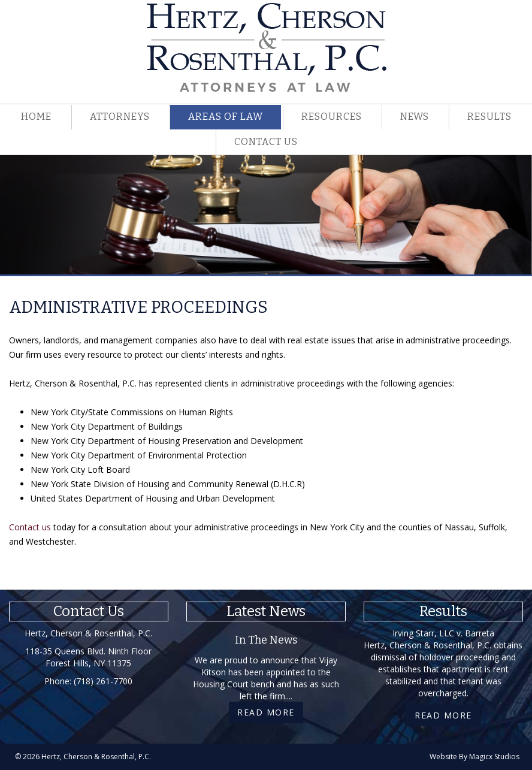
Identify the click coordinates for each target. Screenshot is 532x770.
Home (36, 117)
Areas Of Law (226, 117)
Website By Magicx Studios (474, 757)
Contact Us (266, 142)
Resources (332, 117)
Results (489, 117)
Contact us (30, 527)
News (415, 117)
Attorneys (120, 117)
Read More (266, 712)
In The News (266, 640)
